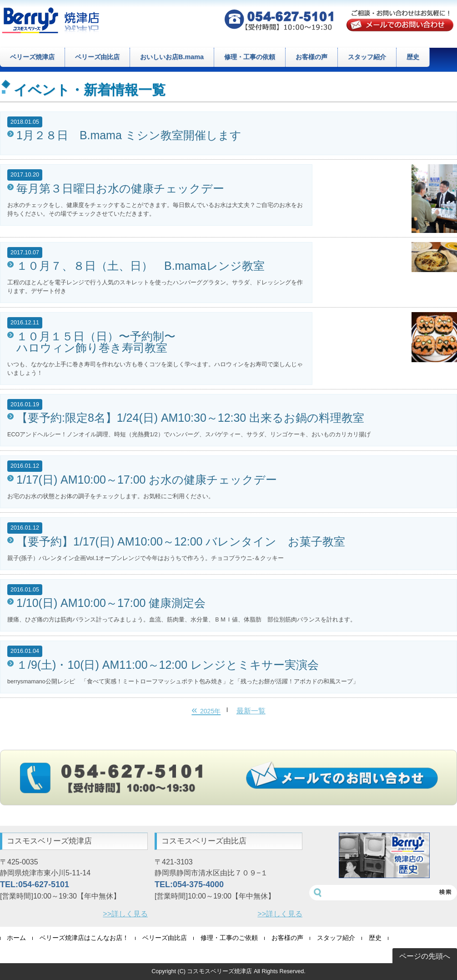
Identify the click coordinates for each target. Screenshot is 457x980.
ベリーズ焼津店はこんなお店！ (84, 938)
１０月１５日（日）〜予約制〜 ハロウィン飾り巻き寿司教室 (96, 342)
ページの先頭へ (425, 956)
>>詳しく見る (125, 914)
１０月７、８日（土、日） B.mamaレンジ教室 (141, 266)
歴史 (413, 57)
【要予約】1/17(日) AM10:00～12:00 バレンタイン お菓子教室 (181, 542)
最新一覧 (251, 711)
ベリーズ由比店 (97, 57)
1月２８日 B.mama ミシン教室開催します (129, 135)
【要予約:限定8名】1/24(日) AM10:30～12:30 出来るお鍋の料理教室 (190, 418)
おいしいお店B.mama (172, 57)
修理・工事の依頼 (250, 57)
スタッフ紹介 (367, 57)
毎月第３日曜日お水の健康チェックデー (120, 189)
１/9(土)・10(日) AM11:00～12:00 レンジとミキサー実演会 (168, 665)
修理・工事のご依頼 (229, 938)
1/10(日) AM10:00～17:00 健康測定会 (111, 603)
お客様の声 (311, 57)
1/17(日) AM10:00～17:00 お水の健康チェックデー (147, 480)
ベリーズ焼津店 (32, 57)
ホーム (16, 938)
